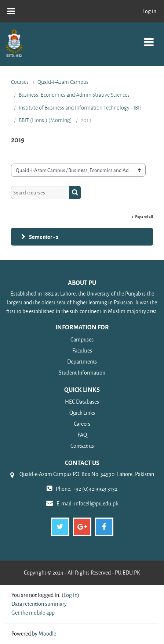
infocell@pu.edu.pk (96, 503)
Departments (82, 362)
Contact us (82, 446)
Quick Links (82, 413)
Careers (82, 424)
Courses (20, 82)
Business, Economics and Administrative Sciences (74, 95)
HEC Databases (82, 402)
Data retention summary (39, 604)
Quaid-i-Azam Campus (63, 82)
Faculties (82, 350)
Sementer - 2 (44, 237)
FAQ (82, 435)
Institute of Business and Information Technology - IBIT (81, 108)
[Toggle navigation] (149, 38)
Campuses (82, 339)
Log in (149, 11)
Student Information (82, 373)
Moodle (47, 634)
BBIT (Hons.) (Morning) (45, 120)
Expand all (144, 217)
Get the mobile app (33, 613)
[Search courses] (40, 193)
